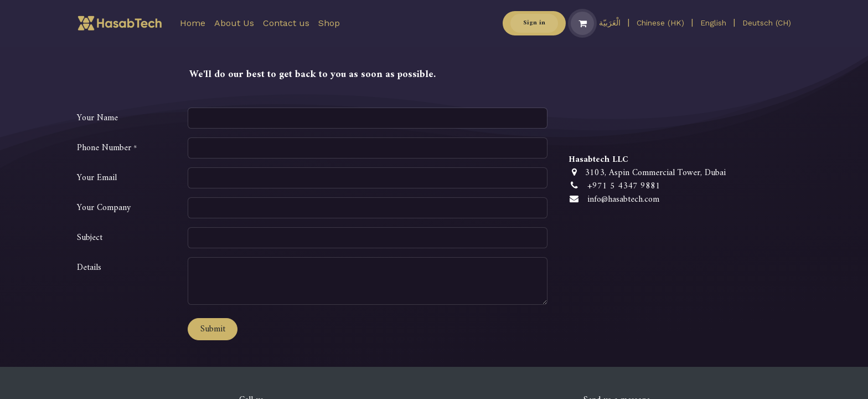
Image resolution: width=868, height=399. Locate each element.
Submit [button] (213, 329)
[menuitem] (193, 23)
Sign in (534, 23)
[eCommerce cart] (582, 23)
